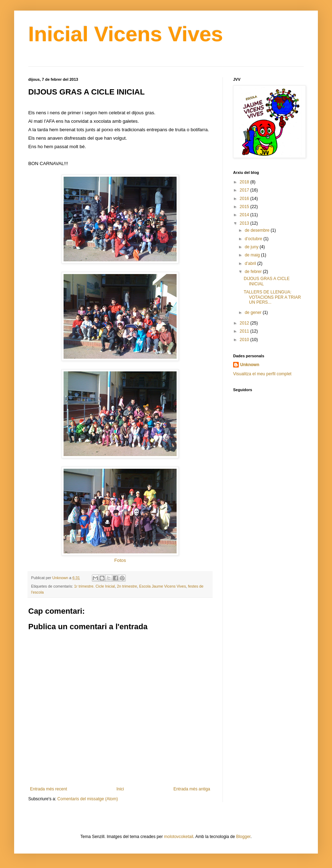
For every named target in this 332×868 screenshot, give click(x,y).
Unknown (250, 365)
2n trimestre (127, 586)
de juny (252, 247)
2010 (245, 340)
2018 (245, 182)
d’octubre (254, 239)
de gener (254, 312)
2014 (245, 215)
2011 (245, 331)
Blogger (243, 837)
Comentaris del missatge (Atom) (87, 799)
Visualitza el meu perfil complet (262, 374)
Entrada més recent (49, 789)
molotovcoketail (179, 837)
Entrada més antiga (192, 789)
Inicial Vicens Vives (126, 34)
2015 (245, 207)
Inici (120, 789)
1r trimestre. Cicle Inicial (94, 586)
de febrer (254, 272)
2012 (245, 323)
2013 (245, 223)
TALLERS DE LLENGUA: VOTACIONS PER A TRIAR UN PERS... (272, 297)
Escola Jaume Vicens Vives (162, 586)
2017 (245, 190)
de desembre (258, 230)
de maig (253, 255)
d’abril (251, 263)
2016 (245, 199)
